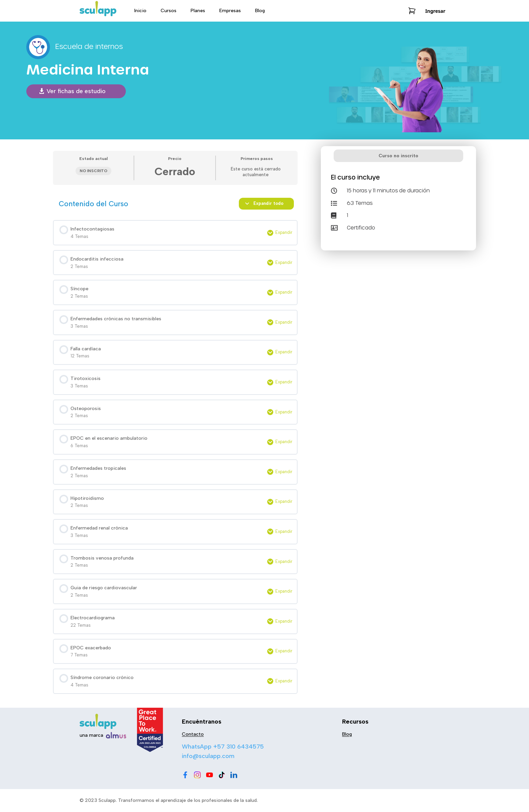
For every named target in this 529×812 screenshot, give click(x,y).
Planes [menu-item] (198, 11)
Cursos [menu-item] (169, 11)
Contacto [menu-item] (193, 734)
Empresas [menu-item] (230, 11)
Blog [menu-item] (260, 11)
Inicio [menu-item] (140, 11)
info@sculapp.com (208, 756)
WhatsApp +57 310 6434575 (223, 747)
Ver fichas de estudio (76, 91)
